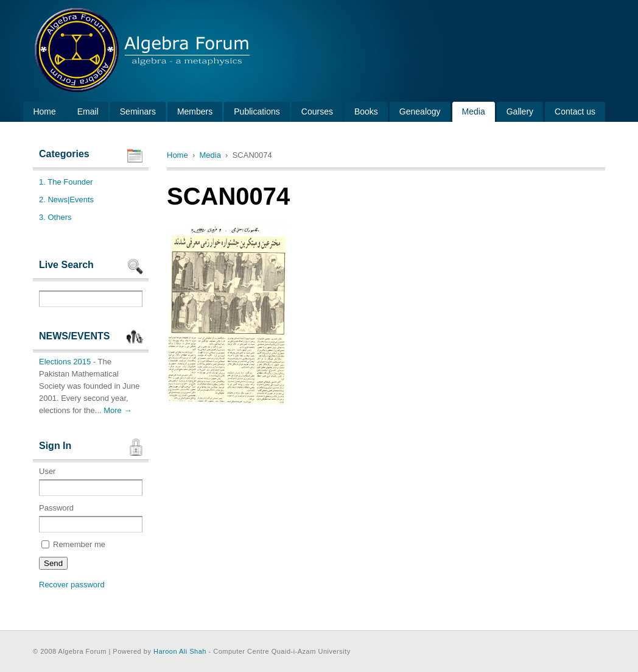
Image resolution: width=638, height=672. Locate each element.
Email (88, 111)
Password (91, 518)
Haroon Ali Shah (180, 651)
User (91, 481)
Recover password (72, 585)
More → (117, 410)
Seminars (138, 111)
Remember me (73, 544)
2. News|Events (66, 200)
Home (44, 111)
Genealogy (420, 111)
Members (195, 111)
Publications (257, 111)
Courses (317, 111)
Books (366, 111)
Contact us (575, 111)
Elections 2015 (65, 362)
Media (474, 111)
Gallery (520, 111)
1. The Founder (66, 182)
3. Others (55, 217)
